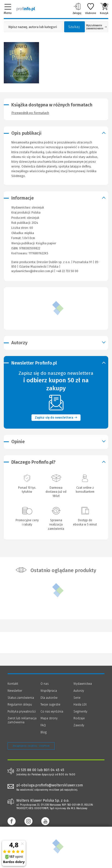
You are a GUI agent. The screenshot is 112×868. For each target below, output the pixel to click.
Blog (44, 732)
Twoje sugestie (50, 705)
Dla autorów (49, 698)
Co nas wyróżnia (52, 712)
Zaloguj (77, 9)
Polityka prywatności (22, 712)
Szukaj (74, 27)
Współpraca (49, 691)
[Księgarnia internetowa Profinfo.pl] (26, 9)
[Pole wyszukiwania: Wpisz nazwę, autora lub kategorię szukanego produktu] (33, 27)
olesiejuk (33, 218)
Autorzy (79, 691)
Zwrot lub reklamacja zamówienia (22, 720)
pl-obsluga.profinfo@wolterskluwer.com (50, 785)
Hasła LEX (80, 705)
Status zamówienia (21, 698)
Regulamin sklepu (20, 705)
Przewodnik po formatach (30, 113)
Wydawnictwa (83, 684)
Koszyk (104, 9)
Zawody (79, 725)
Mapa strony (49, 718)
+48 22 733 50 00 (67, 271)
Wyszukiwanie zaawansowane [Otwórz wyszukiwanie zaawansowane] (96, 27)
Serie (77, 698)
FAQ (43, 725)
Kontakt (13, 684)
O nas (45, 684)
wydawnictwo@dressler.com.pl (32, 271)
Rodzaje (79, 718)
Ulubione (91, 9)
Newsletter (15, 691)
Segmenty (80, 712)
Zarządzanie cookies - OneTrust (31, 746)
